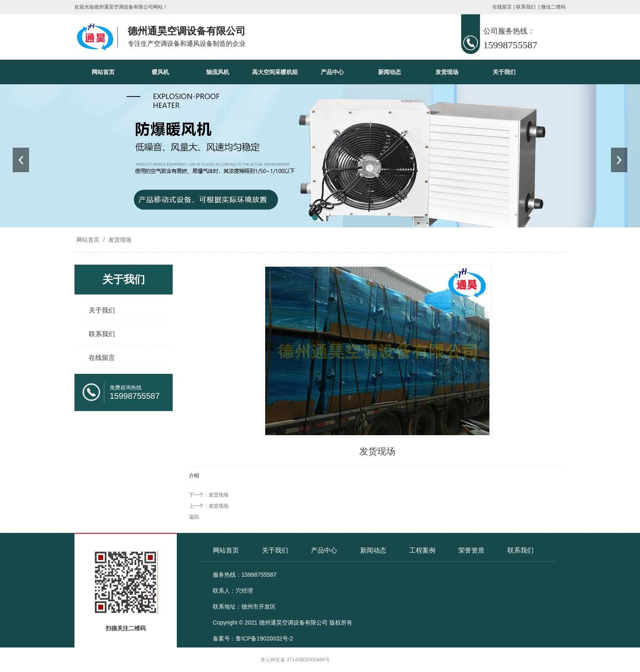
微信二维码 (553, 7)
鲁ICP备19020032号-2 (264, 638)
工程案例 (422, 550)
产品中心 (332, 72)
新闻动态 (390, 72)
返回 (194, 517)
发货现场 (447, 72)
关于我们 (504, 72)
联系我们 (526, 7)
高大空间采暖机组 (275, 72)
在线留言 (502, 7)
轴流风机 (218, 72)
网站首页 (103, 72)
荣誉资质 (471, 550)
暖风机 (160, 72)
